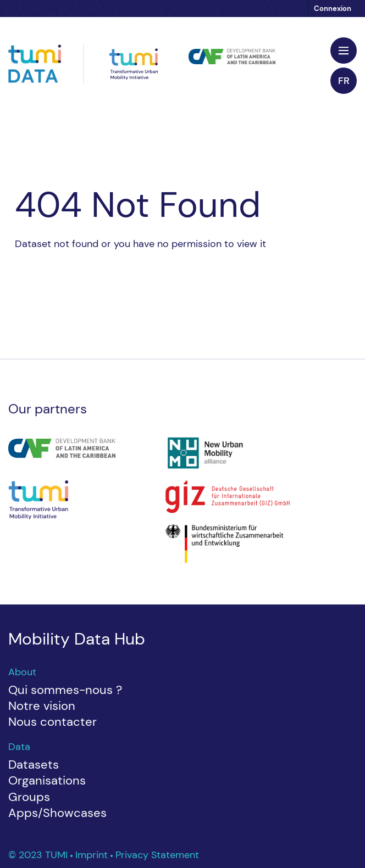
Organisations (47, 780)
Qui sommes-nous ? (65, 690)
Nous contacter (52, 722)
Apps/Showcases (57, 813)
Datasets (34, 765)
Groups (29, 797)
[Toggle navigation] (344, 51)
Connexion (333, 9)
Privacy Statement (157, 855)
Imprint (93, 855)
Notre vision (42, 706)
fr (344, 81)
